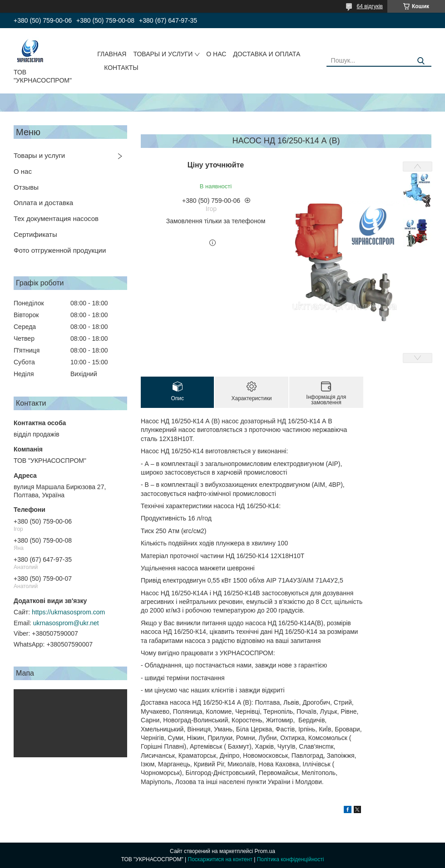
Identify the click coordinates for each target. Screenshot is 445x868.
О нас (23, 171)
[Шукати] (421, 61)
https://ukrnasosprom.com (68, 612)
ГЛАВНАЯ (112, 54)
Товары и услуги (39, 155)
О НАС (216, 54)
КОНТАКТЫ (121, 68)
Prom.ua (265, 851)
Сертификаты (35, 234)
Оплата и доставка (43, 203)
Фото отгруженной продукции (60, 250)
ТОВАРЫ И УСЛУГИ (163, 54)
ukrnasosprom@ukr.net (66, 623)
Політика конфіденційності (291, 859)
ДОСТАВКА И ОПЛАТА (267, 54)
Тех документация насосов (56, 218)
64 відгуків (370, 6)
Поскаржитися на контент (220, 859)
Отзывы (26, 187)
